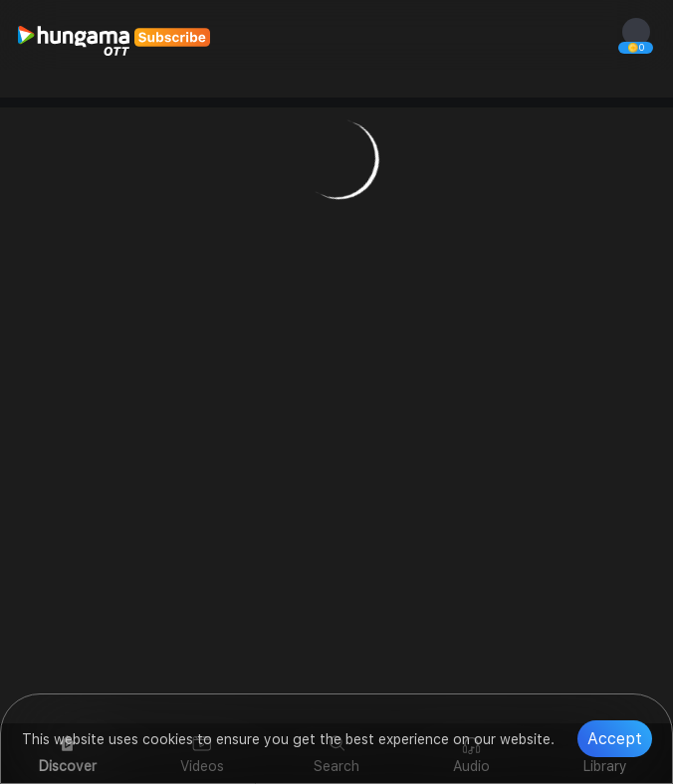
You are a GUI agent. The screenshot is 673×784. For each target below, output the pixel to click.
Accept (615, 739)
